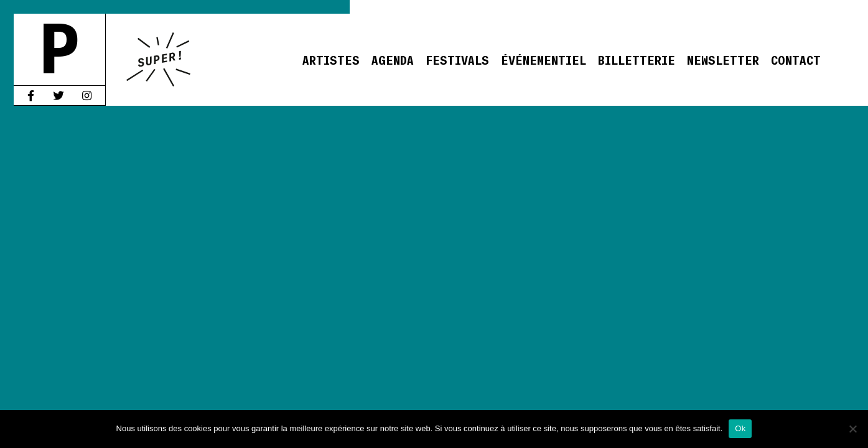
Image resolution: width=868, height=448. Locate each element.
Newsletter (723, 59)
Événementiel (544, 59)
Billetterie (637, 59)
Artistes (331, 59)
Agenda (393, 59)
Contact (796, 59)
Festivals (457, 59)
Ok (740, 428)
